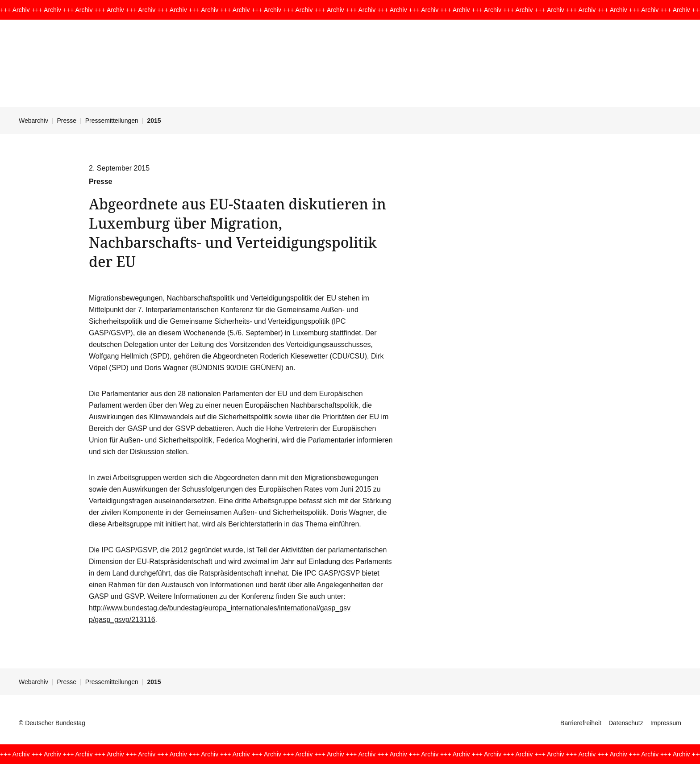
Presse (67, 121)
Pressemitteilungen (112, 121)
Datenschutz (626, 723)
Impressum (666, 723)
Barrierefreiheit (581, 723)
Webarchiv (33, 121)
